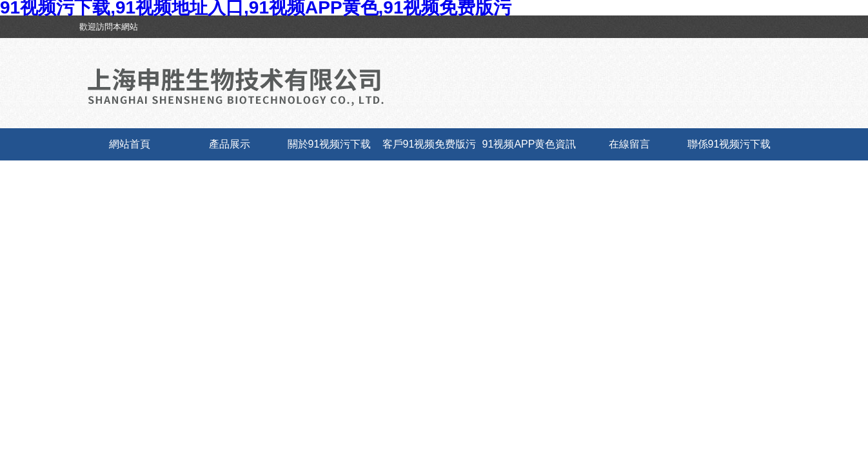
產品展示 (230, 144)
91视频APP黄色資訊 (529, 144)
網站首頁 (130, 144)
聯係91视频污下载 (729, 144)
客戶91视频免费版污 (429, 144)
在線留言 (629, 144)
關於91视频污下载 (330, 144)
